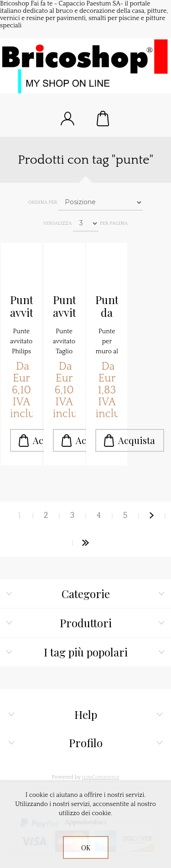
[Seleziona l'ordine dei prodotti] (101, 202)
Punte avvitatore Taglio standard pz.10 (64, 306)
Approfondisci (85, 822)
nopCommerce (101, 777)
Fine (86, 543)
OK (86, 848)
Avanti (152, 516)
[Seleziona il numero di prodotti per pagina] (86, 223)
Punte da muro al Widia (107, 306)
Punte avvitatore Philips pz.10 (21, 306)
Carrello (104, 119)
